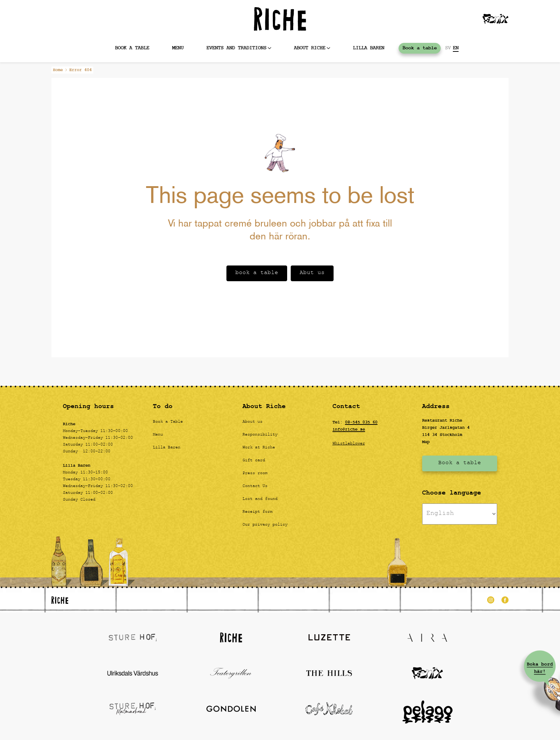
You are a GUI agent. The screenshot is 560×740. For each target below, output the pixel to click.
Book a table (132, 48)
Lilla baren (369, 48)
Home (58, 70)
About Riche (310, 48)
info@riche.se (349, 429)
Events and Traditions (236, 48)
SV (448, 48)
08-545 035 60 (361, 422)
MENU (178, 48)
